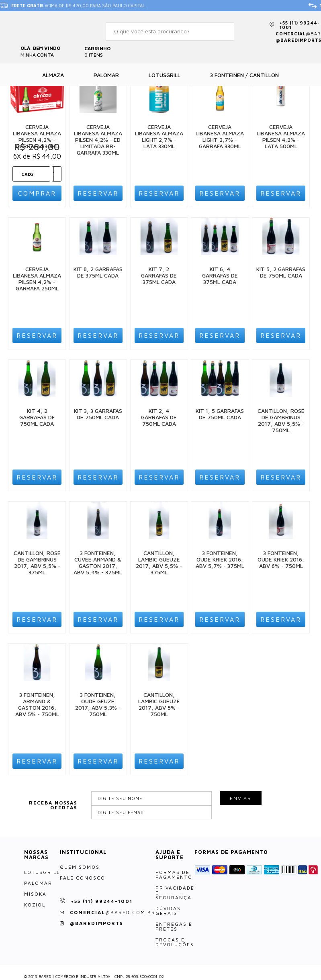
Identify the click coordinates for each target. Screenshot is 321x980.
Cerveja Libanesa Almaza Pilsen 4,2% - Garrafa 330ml (37, 136)
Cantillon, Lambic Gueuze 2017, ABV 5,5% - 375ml (159, 562)
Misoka (35, 894)
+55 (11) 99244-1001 (300, 25)
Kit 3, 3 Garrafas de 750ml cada (98, 414)
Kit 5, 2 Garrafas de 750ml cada (281, 272)
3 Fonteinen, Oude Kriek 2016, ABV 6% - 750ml (281, 559)
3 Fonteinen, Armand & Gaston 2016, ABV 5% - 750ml (37, 704)
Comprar (37, 193)
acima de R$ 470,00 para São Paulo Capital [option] (73, 6)
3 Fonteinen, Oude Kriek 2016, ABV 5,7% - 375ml (220, 559)
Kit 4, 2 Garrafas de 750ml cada (37, 417)
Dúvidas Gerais (168, 911)
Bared (36, 30)
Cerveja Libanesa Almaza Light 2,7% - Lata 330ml (159, 136)
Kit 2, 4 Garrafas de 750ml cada (159, 417)
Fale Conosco (83, 878)
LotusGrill (42, 872)
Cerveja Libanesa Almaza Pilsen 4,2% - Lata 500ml (281, 136)
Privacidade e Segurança (175, 893)
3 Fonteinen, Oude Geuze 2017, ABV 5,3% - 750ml (98, 704)
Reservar (98, 193)
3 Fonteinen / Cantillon (244, 75)
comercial (113, 912)
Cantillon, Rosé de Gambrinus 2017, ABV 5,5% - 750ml (281, 420)
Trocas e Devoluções (175, 942)
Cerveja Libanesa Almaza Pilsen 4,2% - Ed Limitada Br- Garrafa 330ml (98, 140)
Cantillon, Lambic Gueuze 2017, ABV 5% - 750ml (159, 704)
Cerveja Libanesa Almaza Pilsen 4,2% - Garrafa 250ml (37, 279)
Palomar (106, 75)
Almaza (53, 75)
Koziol (35, 905)
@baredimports (96, 923)
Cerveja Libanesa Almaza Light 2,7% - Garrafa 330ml (220, 136)
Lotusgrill (165, 75)
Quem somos (80, 867)
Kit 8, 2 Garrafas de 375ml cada (98, 272)
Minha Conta (37, 55)
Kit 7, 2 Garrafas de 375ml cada (159, 275)
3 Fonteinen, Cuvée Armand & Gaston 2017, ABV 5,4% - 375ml (98, 562)
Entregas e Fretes (174, 927)
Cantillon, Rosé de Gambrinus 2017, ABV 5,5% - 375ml (37, 562)
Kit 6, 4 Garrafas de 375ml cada (220, 275)
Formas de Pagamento (174, 875)
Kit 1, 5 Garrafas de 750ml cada (220, 414)
